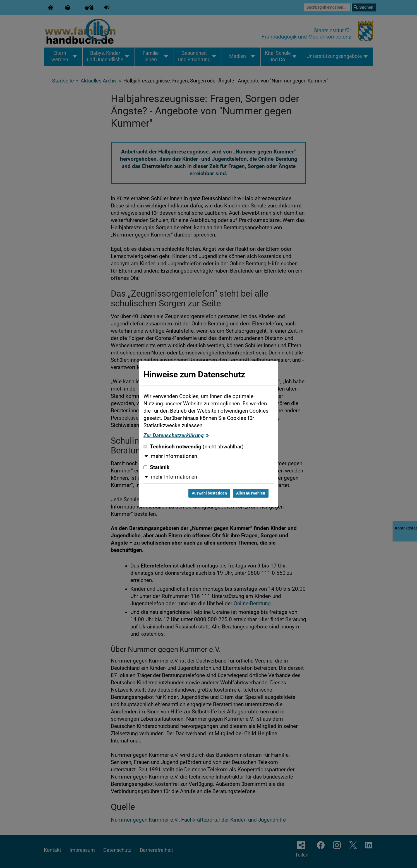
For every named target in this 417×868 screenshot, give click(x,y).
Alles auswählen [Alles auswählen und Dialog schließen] (251, 493)
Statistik (156, 467)
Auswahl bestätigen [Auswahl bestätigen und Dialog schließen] (209, 493)
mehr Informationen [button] (174, 456)
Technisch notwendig (194, 447)
